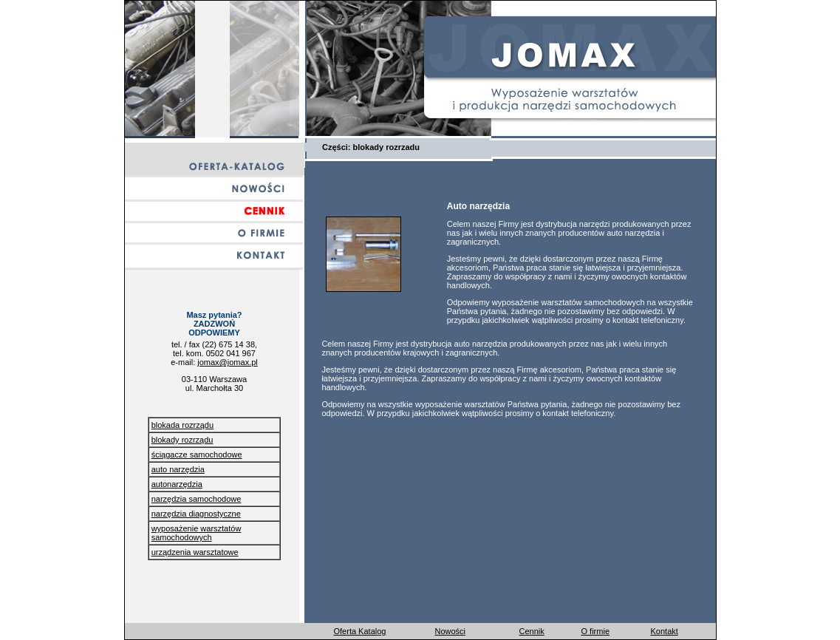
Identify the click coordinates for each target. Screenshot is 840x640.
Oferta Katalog (360, 631)
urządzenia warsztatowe (195, 552)
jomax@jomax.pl (227, 362)
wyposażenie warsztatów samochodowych (197, 533)
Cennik (532, 631)
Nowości (451, 631)
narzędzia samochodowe (197, 499)
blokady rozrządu (182, 440)
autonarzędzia (177, 484)
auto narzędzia (178, 469)
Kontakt (665, 631)
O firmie (596, 631)
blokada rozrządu (182, 425)
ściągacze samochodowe (197, 455)
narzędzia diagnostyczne (196, 514)
